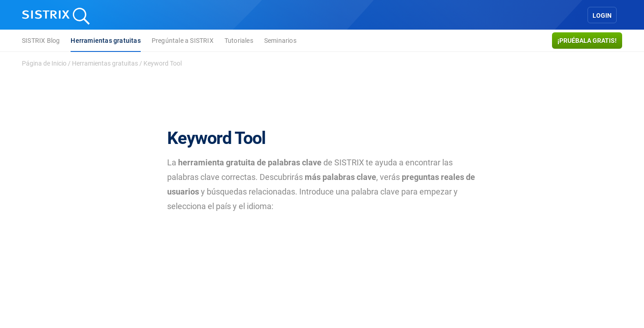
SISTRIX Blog (41, 41)
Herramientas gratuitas (105, 41)
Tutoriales (239, 41)
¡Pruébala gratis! (587, 41)
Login (602, 15)
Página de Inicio (44, 63)
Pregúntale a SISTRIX (183, 41)
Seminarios (280, 41)
